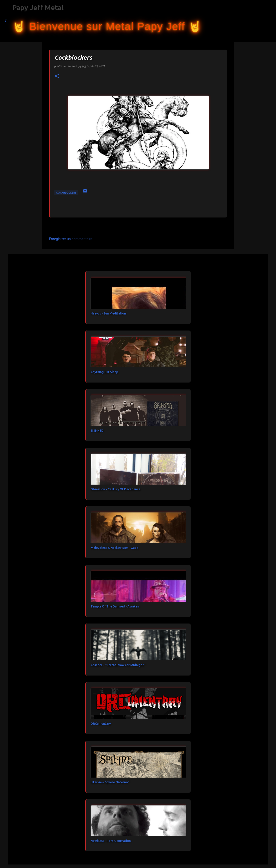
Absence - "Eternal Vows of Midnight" (118, 665)
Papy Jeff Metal (38, 7)
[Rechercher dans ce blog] (249, 21)
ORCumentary (101, 724)
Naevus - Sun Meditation (108, 313)
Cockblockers (66, 193)
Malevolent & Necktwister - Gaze (114, 548)
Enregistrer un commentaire (71, 239)
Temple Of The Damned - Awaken (115, 606)
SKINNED (97, 431)
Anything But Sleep (104, 372)
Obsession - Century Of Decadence (115, 489)
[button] (57, 76)
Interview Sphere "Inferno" (110, 782)
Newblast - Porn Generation (111, 841)
